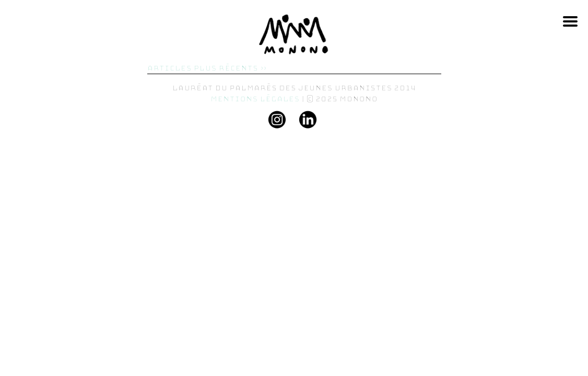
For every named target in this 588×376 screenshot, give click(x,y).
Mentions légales (255, 99)
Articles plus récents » (207, 68)
